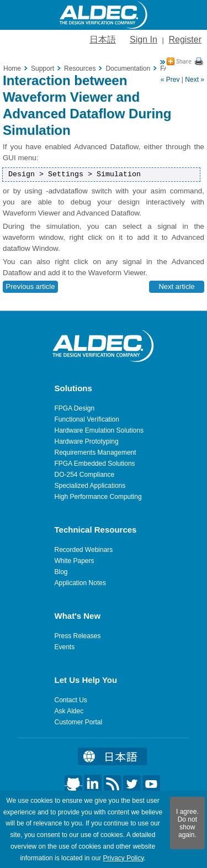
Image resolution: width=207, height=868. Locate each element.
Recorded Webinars (84, 550)
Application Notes (80, 583)
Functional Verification (87, 419)
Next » (195, 80)
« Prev (170, 80)
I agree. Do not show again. (187, 823)
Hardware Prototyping (87, 441)
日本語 (103, 40)
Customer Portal (79, 722)
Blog (61, 572)
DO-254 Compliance (85, 475)
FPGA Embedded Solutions (95, 464)
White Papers (75, 561)
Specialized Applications (90, 486)
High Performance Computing (98, 497)
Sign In (144, 40)
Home (12, 69)
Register (185, 40)
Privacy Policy (123, 858)
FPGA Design (75, 408)
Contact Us (71, 700)
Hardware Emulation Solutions (99, 430)
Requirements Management (95, 453)
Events (65, 647)
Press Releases (78, 636)
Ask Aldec (69, 711)
